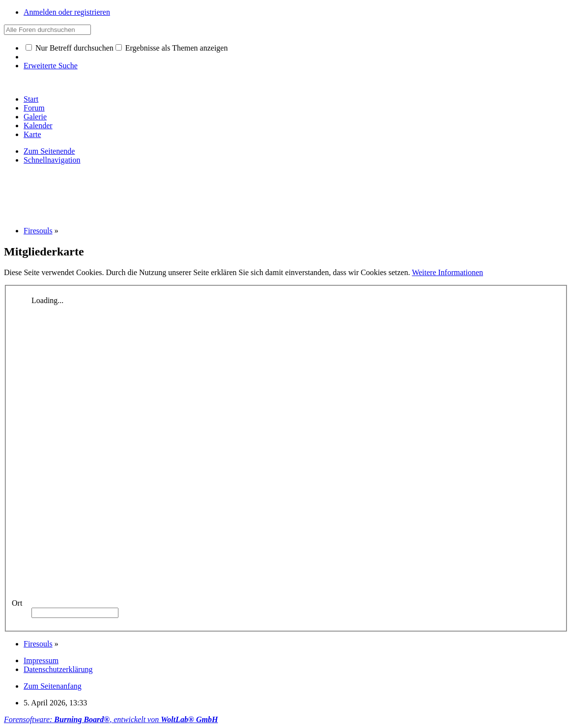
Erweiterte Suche (51, 66)
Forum (34, 108)
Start (31, 99)
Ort (17, 603)
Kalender (38, 126)
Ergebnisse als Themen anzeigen (172, 48)
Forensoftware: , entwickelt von (111, 719)
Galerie (35, 117)
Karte (32, 134)
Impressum (41, 660)
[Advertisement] (183, 195)
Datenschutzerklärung (58, 669)
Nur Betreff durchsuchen (70, 48)
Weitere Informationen (447, 272)
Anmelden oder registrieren (67, 12)
